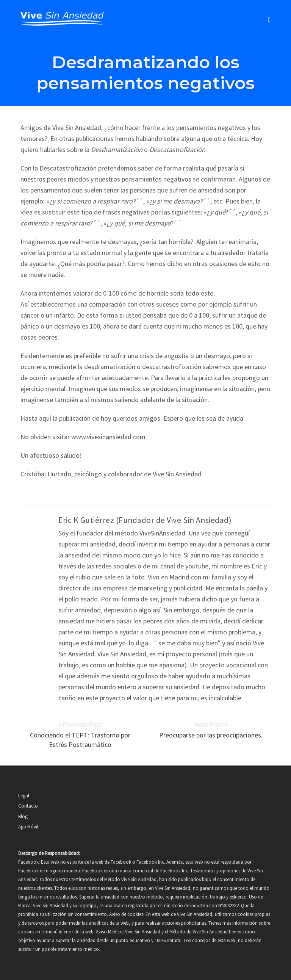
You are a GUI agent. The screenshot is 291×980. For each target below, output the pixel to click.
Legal (24, 796)
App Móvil (28, 827)
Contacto (28, 806)
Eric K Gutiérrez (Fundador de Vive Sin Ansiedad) (145, 520)
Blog (23, 816)
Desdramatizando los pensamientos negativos (145, 72)
